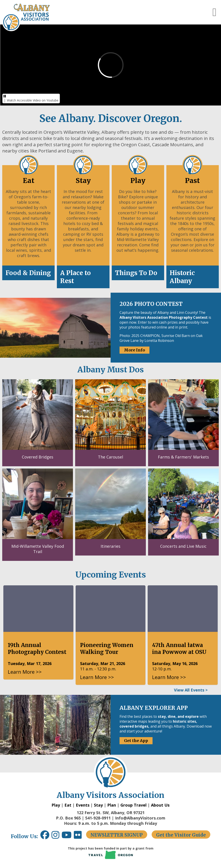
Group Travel (133, 805)
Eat (68, 805)
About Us (160, 805)
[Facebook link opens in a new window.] (45, 837)
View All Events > (191, 690)
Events (83, 805)
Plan (112, 805)
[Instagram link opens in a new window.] (57, 837)
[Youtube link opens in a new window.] (68, 837)
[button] (215, 12)
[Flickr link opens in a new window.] (80, 837)
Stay (98, 805)
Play (56, 805)
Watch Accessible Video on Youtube (33, 100)
